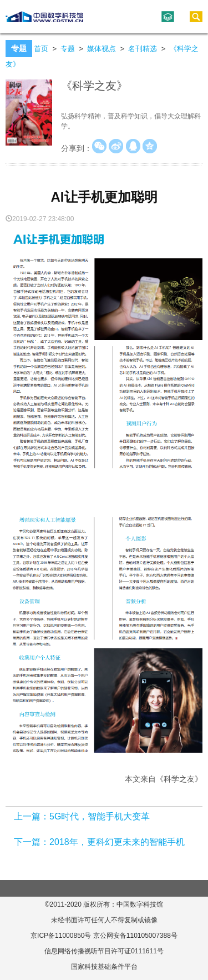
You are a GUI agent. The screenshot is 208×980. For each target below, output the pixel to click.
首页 (41, 49)
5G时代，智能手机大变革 (100, 816)
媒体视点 (102, 49)
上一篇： (32, 816)
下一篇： (32, 842)
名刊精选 (143, 49)
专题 (68, 49)
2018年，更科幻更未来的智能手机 (117, 842)
